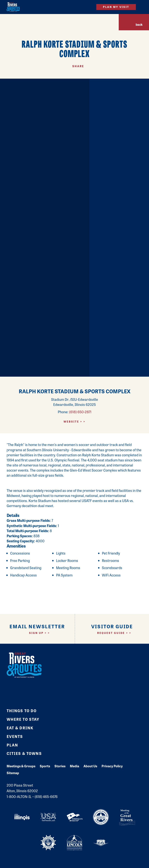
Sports (45, 766)
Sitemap (13, 773)
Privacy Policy (112, 766)
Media (74, 766)
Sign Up (36, 633)
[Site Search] (88, 7)
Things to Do (22, 711)
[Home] (13, 7)
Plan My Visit (116, 7)
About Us (90, 766)
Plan (12, 745)
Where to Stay (23, 719)
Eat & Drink (20, 728)
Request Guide (111, 633)
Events (15, 736)
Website (71, 421)
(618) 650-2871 (80, 412)
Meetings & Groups (21, 766)
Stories (60, 766)
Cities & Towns (24, 753)
